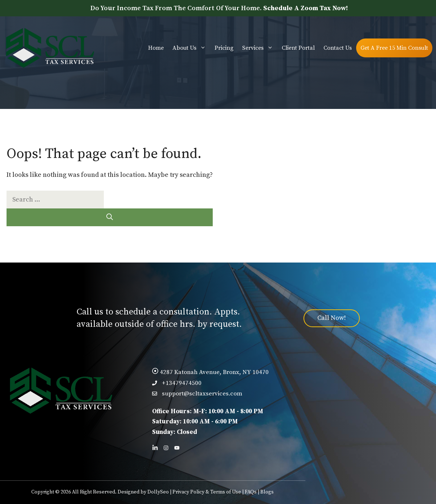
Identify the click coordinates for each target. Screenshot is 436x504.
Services (260, 48)
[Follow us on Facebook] (166, 448)
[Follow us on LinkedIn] (155, 448)
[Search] (110, 217)
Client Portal (298, 48)
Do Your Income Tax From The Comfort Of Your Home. (219, 8)
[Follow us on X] (177, 448)
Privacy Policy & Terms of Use (207, 492)
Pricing (224, 48)
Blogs (267, 492)
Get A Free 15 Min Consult (394, 48)
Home (156, 48)
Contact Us (338, 48)
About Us (191, 48)
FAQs (251, 492)
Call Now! (332, 318)
